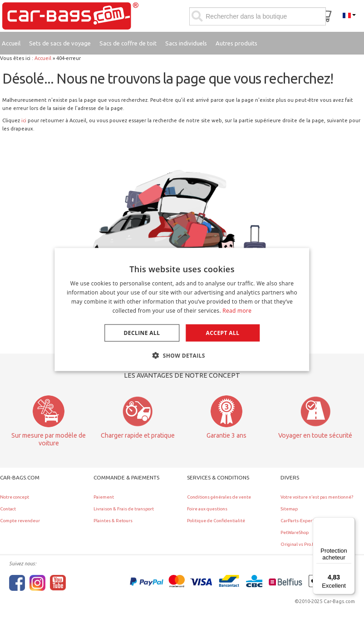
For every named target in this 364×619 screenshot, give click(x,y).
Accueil (43, 58)
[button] (182, 355)
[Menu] (349, 523)
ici (24, 120)
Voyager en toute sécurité (315, 435)
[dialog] (182, 310)
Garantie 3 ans (226, 435)
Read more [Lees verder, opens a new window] (237, 310)
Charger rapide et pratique (138, 435)
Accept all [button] (223, 332)
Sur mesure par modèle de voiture (49, 439)
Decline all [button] (142, 332)
